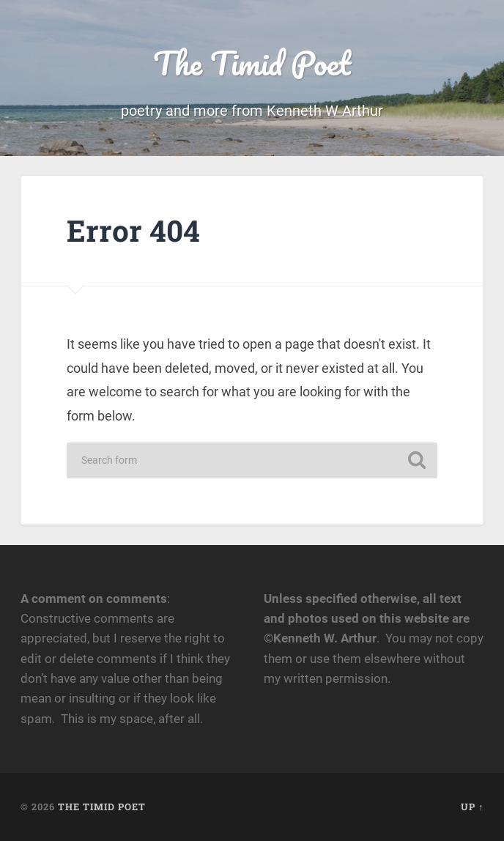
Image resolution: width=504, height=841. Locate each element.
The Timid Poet (252, 63)
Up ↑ (472, 807)
